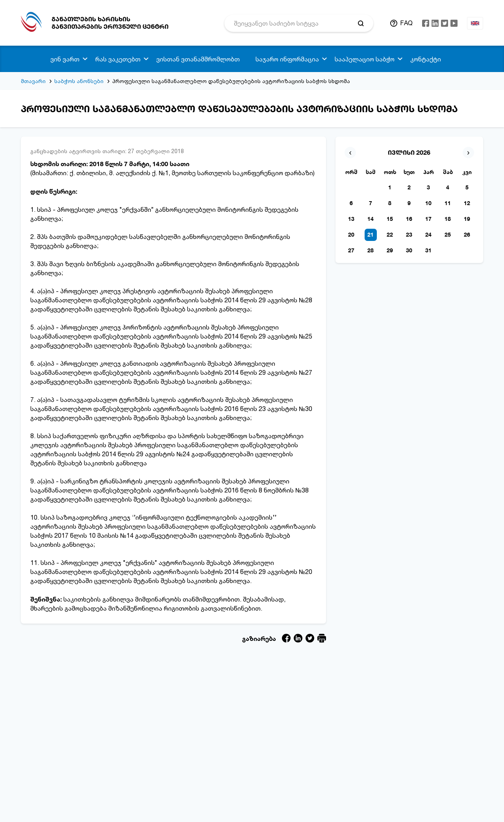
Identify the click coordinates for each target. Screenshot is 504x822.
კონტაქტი (426, 59)
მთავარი (33, 81)
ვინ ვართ (65, 59)
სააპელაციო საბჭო (365, 59)
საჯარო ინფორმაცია (287, 59)
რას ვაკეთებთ (118, 59)
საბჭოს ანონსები (79, 81)
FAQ (406, 23)
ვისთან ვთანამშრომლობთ (198, 59)
